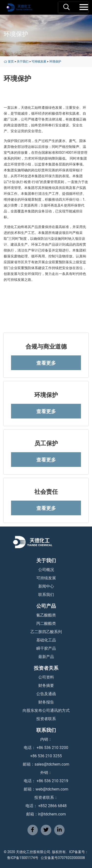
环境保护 (55, 62)
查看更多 (46, 363)
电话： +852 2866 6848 (46, 806)
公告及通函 (46, 694)
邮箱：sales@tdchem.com (46, 764)
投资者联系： (46, 797)
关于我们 (23, 62)
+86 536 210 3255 (46, 756)
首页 (11, 62)
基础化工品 (46, 640)
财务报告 (46, 702)
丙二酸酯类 (46, 623)
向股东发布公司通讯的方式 (46, 710)
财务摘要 (46, 686)
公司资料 (46, 677)
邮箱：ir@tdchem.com (46, 814)
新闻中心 (46, 586)
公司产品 (46, 606)
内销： (46, 739)
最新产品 (46, 657)
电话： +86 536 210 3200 (46, 748)
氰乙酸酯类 (46, 615)
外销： (46, 773)
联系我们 (46, 595)
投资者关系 (46, 668)
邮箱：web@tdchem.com (46, 789)
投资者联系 (46, 719)
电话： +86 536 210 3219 (46, 781)
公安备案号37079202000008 (63, 858)
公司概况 (46, 570)
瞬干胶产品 (46, 648)
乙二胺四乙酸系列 (46, 632)
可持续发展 (39, 62)
